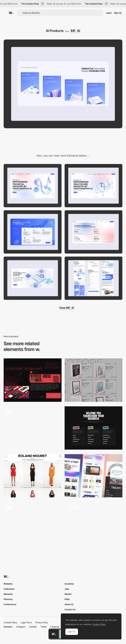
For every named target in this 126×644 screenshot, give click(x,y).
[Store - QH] (94, 380)
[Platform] (33, 278)
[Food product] (33, 524)
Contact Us (70, 609)
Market (68, 594)
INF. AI (75, 31)
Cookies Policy (10, 622)
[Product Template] (33, 428)
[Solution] (33, 232)
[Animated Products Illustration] (33, 380)
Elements (8, 594)
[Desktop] (33, 186)
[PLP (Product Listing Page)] (33, 476)
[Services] (94, 428)
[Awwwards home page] (54, 634)
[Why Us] (94, 232)
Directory (8, 599)
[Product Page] (94, 524)
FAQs (67, 599)
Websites (8, 584)
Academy (69, 584)
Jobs (67, 589)
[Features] (94, 476)
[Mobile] (94, 278)
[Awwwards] (11, 13)
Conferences (10, 604)
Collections (9, 589)
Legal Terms (26, 622)
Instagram (21, 627)
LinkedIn (33, 627)
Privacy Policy (42, 622)
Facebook (55, 627)
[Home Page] (94, 186)
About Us (69, 604)
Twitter (44, 627)
